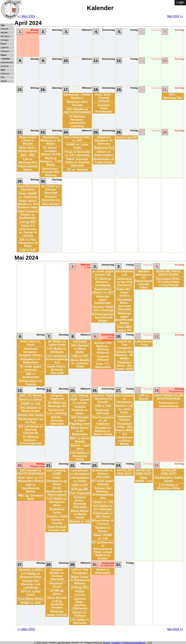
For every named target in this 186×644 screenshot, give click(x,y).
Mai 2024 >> (175, 16)
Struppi (106, 643)
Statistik (4, 81)
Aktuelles (4, 33)
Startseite (4, 29)
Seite (3, 70)
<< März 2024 (26, 16)
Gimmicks (5, 66)
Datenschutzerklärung (134, 643)
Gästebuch (5, 51)
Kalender (6, 59)
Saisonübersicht (7, 62)
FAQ (2, 77)
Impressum (5, 74)
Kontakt (116, 643)
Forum (3, 44)
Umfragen (5, 40)
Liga (3, 25)
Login (18, 2)
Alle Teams (5, 36)
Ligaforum (5, 48)
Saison (4, 55)
